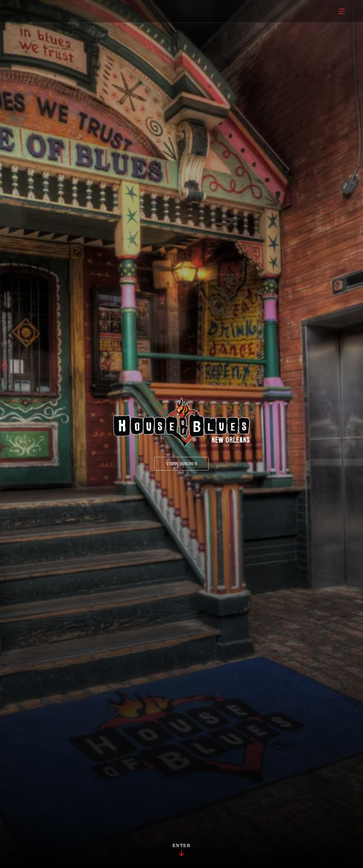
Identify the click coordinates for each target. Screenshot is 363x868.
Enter (181, 850)
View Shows (181, 464)
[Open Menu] (341, 11)
